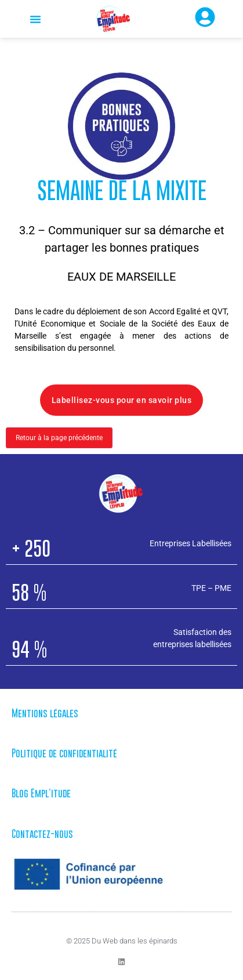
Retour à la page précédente (59, 438)
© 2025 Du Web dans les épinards (122, 941)
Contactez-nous (42, 834)
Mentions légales (45, 713)
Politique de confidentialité (64, 753)
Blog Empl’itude (41, 793)
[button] (35, 19)
